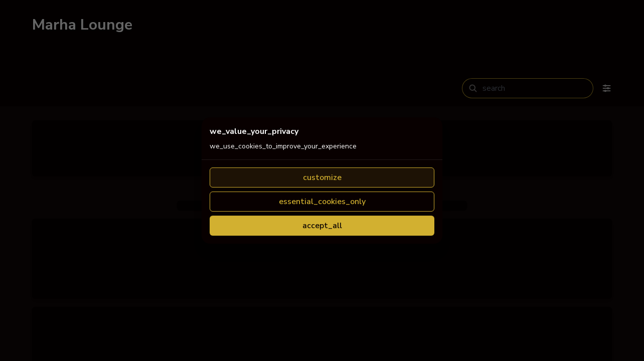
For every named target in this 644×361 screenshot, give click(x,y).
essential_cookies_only (322, 289)
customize (322, 265)
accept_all (322, 313)
